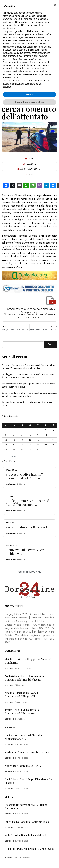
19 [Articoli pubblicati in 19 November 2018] (6, 445)
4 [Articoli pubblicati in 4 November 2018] (54, 430)
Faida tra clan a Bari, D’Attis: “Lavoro (27, 752)
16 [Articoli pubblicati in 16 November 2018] (38, 440)
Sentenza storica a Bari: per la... (29, 527)
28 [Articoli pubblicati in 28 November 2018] (22, 450)
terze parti (7, 34)
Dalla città (11, 470)
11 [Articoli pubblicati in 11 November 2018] (54, 435)
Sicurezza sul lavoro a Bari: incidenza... (26, 552)
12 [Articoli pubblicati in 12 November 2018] (6, 440)
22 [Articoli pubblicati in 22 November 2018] (30, 445)
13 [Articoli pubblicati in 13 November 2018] (14, 440)
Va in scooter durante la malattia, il (26, 835)
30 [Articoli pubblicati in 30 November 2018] (38, 450)
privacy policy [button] (9, 19)
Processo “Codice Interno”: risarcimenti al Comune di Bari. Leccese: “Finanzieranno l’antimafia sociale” (28, 367)
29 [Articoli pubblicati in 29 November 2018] (30, 450)
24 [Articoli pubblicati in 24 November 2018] (46, 445)
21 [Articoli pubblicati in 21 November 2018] (22, 445)
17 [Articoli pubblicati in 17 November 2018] (46, 440)
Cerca (51, 345)
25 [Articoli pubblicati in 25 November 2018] (54, 445)
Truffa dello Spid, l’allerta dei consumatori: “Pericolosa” (23, 712)
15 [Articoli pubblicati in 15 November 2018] (30, 440)
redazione (11, 484)
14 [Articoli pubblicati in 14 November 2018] (22, 440)
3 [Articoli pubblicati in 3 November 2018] (46, 430)
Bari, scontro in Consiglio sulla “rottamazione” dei (23, 737)
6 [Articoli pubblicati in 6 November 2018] (14, 435)
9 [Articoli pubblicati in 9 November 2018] (38, 435)
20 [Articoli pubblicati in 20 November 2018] (14, 445)
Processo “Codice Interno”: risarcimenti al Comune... (25, 476)
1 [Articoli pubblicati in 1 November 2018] (30, 430)
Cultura (9, 496)
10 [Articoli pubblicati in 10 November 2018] (46, 435)
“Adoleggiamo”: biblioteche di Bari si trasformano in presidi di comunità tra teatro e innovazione (29, 376)
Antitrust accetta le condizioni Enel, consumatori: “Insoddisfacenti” (26, 678)
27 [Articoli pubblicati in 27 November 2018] (14, 450)
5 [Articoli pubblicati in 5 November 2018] (6, 435)
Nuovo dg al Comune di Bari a (23, 766)
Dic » (12, 461)
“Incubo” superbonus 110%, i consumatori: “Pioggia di (21, 695)
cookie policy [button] (9, 28)
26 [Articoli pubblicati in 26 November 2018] (6, 450)
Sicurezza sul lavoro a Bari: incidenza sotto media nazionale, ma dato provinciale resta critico (29, 394)
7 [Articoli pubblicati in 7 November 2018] (22, 435)
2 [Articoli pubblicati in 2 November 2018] (38, 430)
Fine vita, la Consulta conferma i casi (27, 822)
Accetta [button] (29, 95)
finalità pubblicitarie (37, 50)
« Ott (4, 461)
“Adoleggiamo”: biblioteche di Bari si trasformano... (27, 503)
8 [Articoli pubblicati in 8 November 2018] (30, 435)
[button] (55, 5)
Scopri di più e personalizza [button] (29, 102)
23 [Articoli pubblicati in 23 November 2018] (38, 445)
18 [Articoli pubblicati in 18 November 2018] (54, 440)
